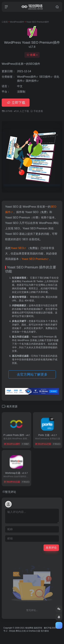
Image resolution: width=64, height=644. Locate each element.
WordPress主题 (43, 444)
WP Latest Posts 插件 (16, 435)
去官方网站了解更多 (32, 374)
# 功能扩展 (26, 444)
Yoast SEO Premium (34, 259)
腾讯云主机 (21, 631)
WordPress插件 (17, 22)
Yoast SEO (17, 248)
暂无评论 (11, 492)
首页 (6, 22)
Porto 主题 (48, 435)
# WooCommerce (29, 482)
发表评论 (51, 548)
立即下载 (16, 103)
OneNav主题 (34, 631)
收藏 (32, 55)
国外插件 (31, 81)
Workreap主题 (16, 473)
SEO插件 (45, 77)
